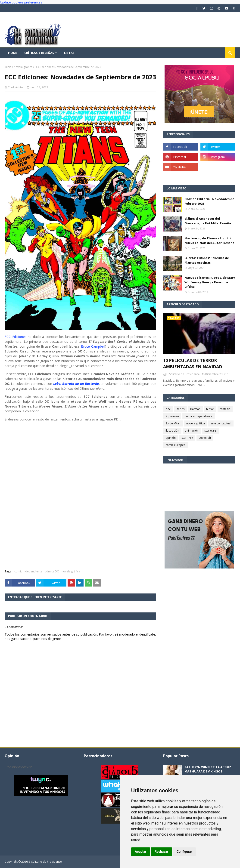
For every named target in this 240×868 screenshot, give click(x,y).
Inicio (8, 67)
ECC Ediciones (16, 337)
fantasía (225, 409)
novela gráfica (23, 67)
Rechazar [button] (161, 852)
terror (210, 409)
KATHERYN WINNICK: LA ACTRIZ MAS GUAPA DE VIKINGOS (208, 769)
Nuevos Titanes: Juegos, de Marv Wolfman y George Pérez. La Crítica (210, 282)
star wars (210, 431)
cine (168, 409)
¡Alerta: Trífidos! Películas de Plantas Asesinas (207, 260)
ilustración (172, 431)
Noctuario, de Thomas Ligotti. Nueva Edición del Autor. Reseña (209, 241)
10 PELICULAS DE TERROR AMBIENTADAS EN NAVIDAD (193, 363)
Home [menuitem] (13, 53)
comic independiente (28, 571)
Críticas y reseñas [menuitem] (39, 53)
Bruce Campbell (93, 346)
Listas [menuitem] (69, 53)
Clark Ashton (16, 87)
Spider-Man (173, 423)
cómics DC (52, 571)
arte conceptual (221, 423)
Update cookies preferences (21, 2)
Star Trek (187, 438)
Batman (195, 409)
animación (192, 431)
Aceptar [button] (141, 852)
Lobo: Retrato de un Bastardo (76, 384)
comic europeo (176, 445)
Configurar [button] (184, 852)
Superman (172, 416)
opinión (171, 438)
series (181, 409)
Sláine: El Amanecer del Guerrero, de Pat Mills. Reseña (208, 221)
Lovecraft (205, 438)
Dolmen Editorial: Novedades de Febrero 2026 (209, 201)
